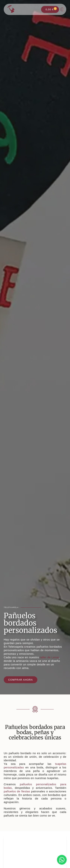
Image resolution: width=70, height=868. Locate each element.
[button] (62, 9)
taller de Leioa (49, 657)
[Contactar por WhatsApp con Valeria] (62, 860)
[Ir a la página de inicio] (11, 9)
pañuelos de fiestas (17, 791)
